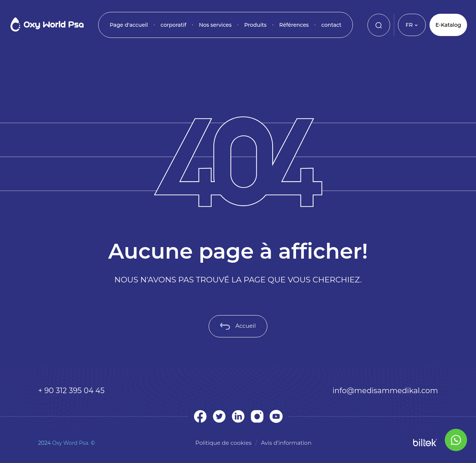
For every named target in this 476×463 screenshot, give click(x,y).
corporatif (173, 25)
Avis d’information (286, 443)
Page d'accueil (129, 25)
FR (412, 25)
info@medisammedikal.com (385, 391)
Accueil (238, 326)
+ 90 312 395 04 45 (71, 391)
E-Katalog (448, 25)
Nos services (215, 25)
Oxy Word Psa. (71, 443)
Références (294, 25)
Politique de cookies (223, 443)
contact (331, 25)
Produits (255, 25)
